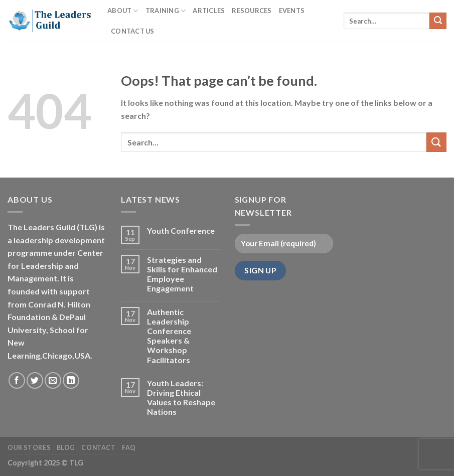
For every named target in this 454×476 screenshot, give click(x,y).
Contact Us (133, 31)
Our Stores (29, 448)
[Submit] (438, 21)
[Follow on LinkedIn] (71, 380)
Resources (252, 11)
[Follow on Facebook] (17, 380)
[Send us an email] (53, 380)
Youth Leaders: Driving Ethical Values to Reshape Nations (181, 398)
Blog (66, 448)
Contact (98, 448)
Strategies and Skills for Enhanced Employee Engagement (182, 274)
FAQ (129, 448)
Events (292, 11)
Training (166, 11)
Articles (209, 11)
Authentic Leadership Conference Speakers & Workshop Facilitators (169, 336)
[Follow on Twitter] (35, 380)
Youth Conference (181, 230)
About (123, 11)
